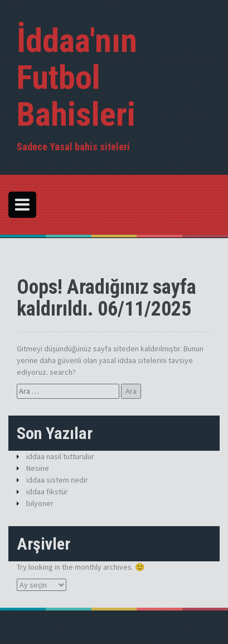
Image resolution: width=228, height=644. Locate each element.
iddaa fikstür (47, 492)
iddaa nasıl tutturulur (60, 456)
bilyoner (40, 503)
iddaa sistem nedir (57, 480)
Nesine (38, 468)
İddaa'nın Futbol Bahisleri (77, 77)
